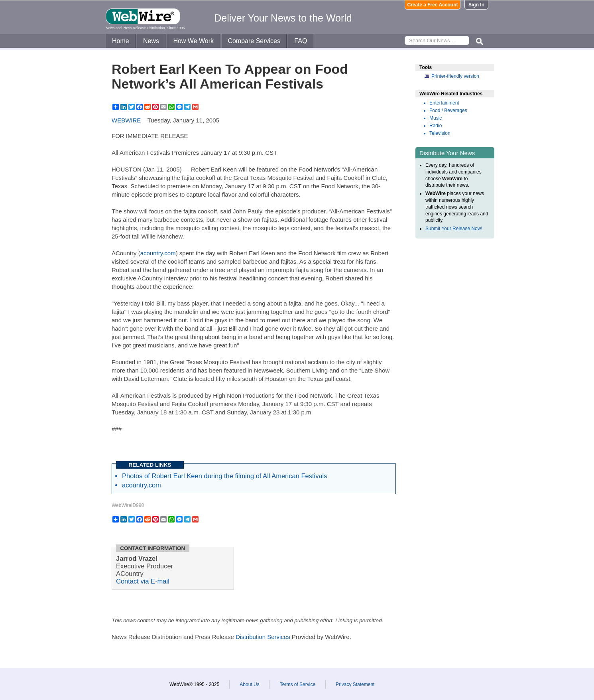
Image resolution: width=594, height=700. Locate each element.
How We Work (193, 41)
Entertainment (444, 103)
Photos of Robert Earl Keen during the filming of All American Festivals (225, 476)
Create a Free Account (433, 5)
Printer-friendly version (455, 76)
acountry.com (158, 253)
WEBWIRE (126, 120)
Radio (436, 126)
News (151, 41)
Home (121, 41)
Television (440, 133)
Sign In (476, 5)
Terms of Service (298, 684)
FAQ (301, 41)
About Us (249, 684)
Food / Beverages (448, 110)
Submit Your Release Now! (454, 229)
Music (436, 118)
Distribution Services (263, 637)
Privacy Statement (355, 684)
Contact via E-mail (143, 581)
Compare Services (254, 41)
